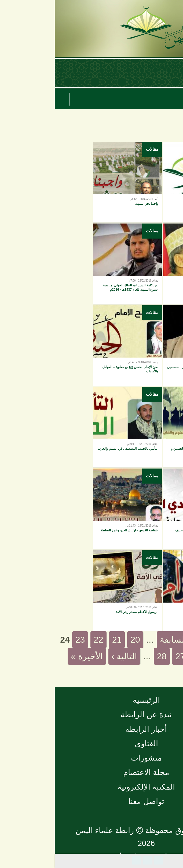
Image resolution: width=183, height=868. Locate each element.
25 (162, 656)
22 (44, 640)
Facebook (104, 860)
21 (62, 640)
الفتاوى (92, 744)
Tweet (93, 860)
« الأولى (160, 640)
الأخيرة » (32, 656)
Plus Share (82, 860)
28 (107, 656)
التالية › (70, 656)
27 (125, 656)
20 (80, 640)
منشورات (92, 758)
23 (25, 640)
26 (144, 656)
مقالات (167, 149)
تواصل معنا (91, 801)
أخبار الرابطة (91, 729)
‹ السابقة (121, 640)
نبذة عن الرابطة (91, 715)
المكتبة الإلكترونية (91, 787)
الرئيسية (92, 700)
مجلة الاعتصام (91, 772)
